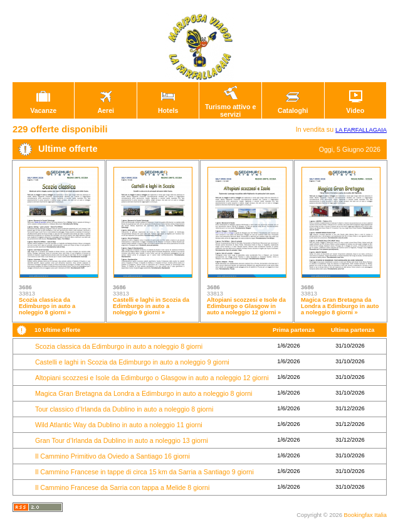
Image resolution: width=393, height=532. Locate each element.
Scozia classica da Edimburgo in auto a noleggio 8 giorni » (47, 306)
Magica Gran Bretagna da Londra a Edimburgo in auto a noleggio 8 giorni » (340, 306)
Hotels (168, 107)
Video (355, 107)
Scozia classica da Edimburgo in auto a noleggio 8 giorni (119, 346)
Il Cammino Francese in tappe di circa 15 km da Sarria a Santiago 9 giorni (144, 472)
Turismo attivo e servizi (231, 107)
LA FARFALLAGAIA (361, 130)
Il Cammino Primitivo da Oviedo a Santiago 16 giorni (113, 456)
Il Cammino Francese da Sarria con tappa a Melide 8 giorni (122, 487)
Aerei (106, 107)
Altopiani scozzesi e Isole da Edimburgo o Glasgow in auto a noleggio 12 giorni (152, 378)
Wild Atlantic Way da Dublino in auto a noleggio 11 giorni (119, 425)
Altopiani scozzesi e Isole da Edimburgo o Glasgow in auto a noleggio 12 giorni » (246, 306)
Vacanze (43, 107)
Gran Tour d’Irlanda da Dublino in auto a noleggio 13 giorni (122, 440)
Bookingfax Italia (365, 515)
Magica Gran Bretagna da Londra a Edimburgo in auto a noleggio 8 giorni (144, 393)
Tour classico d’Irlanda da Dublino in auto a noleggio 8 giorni (124, 409)
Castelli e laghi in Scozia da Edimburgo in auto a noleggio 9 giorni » (151, 306)
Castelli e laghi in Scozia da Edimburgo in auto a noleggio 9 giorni (132, 362)
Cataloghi (293, 107)
